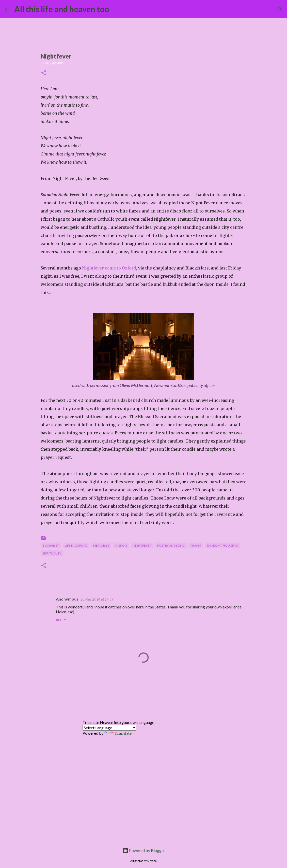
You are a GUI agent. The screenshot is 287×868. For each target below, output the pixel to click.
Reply (61, 620)
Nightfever (142, 545)
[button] (44, 73)
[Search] (116, 9)
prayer (196, 545)
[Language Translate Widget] (109, 728)
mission (121, 545)
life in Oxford (76, 545)
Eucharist (51, 545)
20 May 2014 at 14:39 (97, 599)
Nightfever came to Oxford (109, 268)
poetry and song (171, 545)
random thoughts (222, 545)
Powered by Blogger (144, 850)
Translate (118, 733)
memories (101, 545)
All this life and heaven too (62, 9)
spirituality (52, 553)
